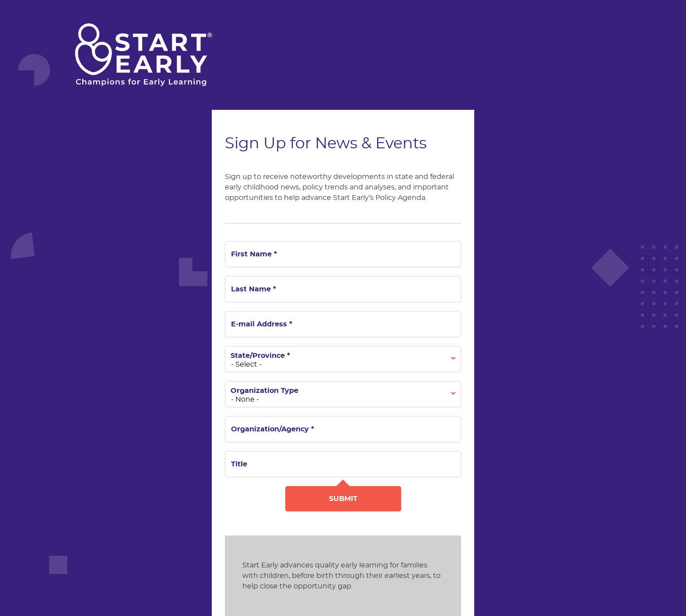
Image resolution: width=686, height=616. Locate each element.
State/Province (260, 356)
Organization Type (264, 391)
